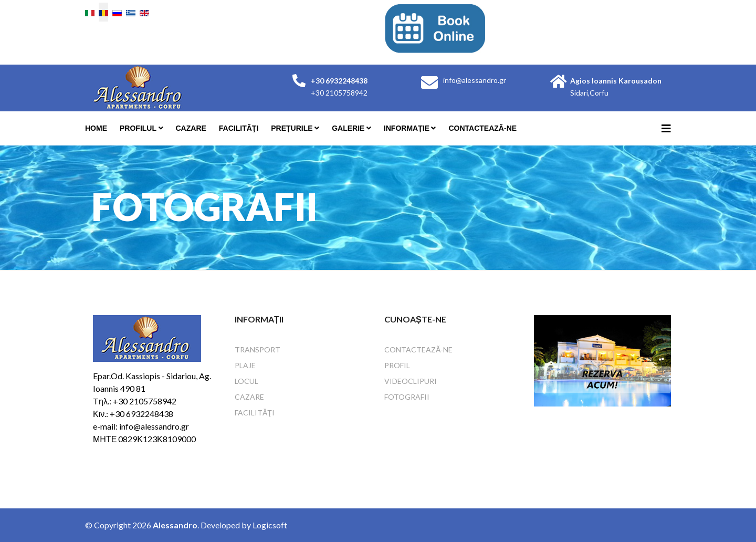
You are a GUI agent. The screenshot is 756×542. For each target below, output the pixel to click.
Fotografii (407, 397)
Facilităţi (239, 128)
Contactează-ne (482, 128)
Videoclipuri (411, 381)
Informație (407, 128)
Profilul (138, 128)
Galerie (348, 128)
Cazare (191, 128)
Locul (246, 381)
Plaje (245, 365)
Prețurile (292, 128)
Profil (397, 365)
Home (96, 128)
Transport (258, 350)
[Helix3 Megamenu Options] (666, 128)
